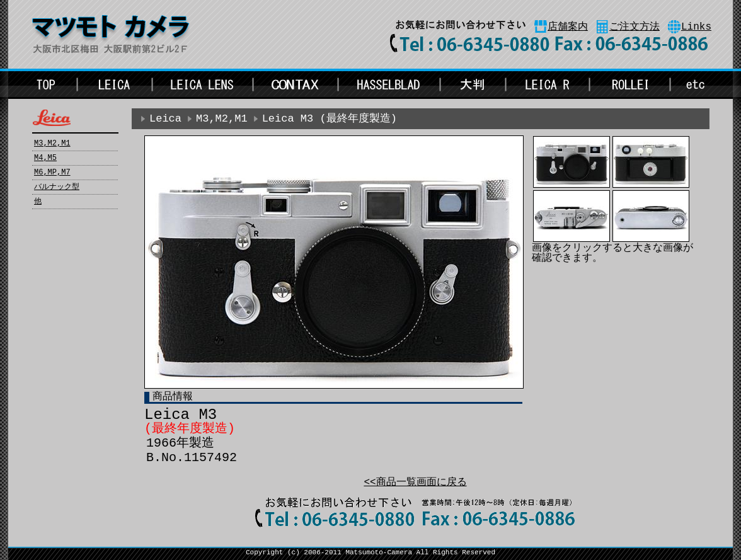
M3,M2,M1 (52, 144)
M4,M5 (45, 158)
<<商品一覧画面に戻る (415, 483)
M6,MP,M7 (52, 173)
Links (696, 27)
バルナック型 (57, 187)
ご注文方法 (635, 27)
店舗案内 (568, 27)
